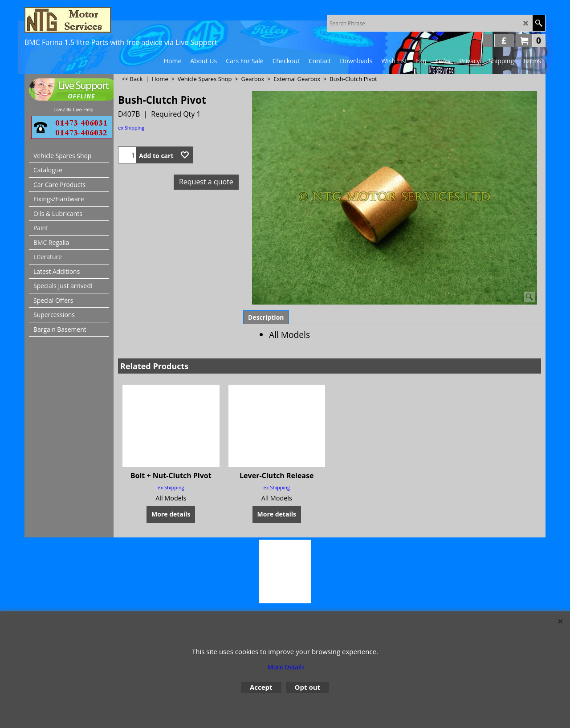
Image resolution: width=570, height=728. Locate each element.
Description (266, 317)
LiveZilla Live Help (73, 110)
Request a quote (206, 182)
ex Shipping (131, 128)
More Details (286, 667)
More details (171, 514)
